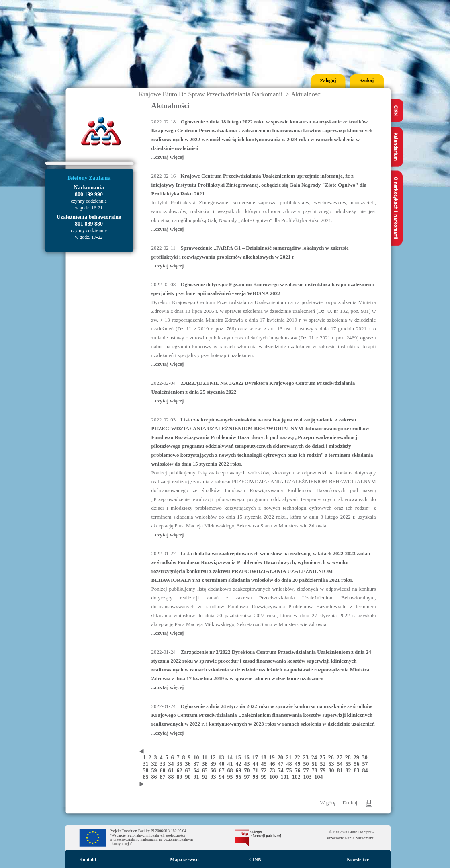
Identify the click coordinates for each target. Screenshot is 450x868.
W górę (328, 803)
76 (299, 771)
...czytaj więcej (168, 157)
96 (240, 777)
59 (156, 771)
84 (366, 771)
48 (291, 764)
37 (198, 764)
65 (206, 771)
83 (358, 771)
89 (181, 777)
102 (298, 777)
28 (349, 758)
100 (275, 777)
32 (156, 764)
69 (240, 771)
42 (240, 764)
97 (249, 777)
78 (316, 771)
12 (214, 758)
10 (198, 758)
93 (215, 777)
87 (164, 777)
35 (181, 764)
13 (223, 758)
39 (215, 764)
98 (257, 777)
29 (358, 758)
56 (358, 764)
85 (147, 777)
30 (366, 758)
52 (324, 764)
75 (291, 771)
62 (181, 771)
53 (333, 764)
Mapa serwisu (184, 860)
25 (324, 758)
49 (299, 764)
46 (274, 764)
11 (206, 758)
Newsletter (358, 860)
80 (333, 771)
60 (164, 771)
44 (257, 764)
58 (147, 771)
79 (324, 771)
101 (286, 777)
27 (341, 758)
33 (164, 764)
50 (308, 764)
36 (189, 764)
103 (309, 777)
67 (223, 771)
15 (240, 758)
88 (173, 777)
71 (257, 771)
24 (316, 758)
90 (189, 777)
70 (249, 771)
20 (282, 758)
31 (147, 764)
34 (173, 764)
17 (257, 758)
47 (282, 764)
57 (366, 764)
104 (320, 777)
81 (341, 771)
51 (316, 764)
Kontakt (88, 860)
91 (198, 777)
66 (215, 771)
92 (206, 777)
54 (341, 764)
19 (273, 758)
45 (265, 764)
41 (232, 764)
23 (307, 758)
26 (332, 758)
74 (282, 771)
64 (198, 771)
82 (350, 771)
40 (223, 764)
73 (274, 771)
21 (290, 758)
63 (189, 771)
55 (350, 764)
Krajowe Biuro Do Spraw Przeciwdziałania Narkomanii (211, 94)
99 (265, 777)
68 (232, 771)
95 (232, 777)
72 (265, 771)
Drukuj (350, 803)
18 (265, 758)
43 (249, 764)
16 (248, 758)
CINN (255, 860)
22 (299, 758)
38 (206, 764)
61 (173, 771)
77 (308, 771)
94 (223, 777)
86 (156, 777)
